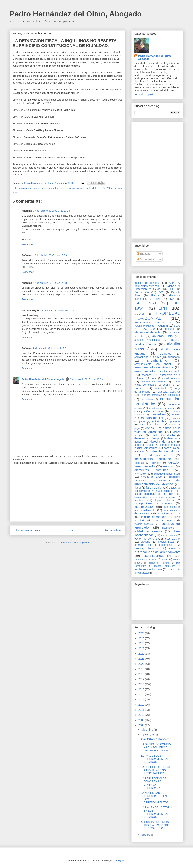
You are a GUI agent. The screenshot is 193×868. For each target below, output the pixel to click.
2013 (142, 699)
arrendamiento (29, 188)
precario (145, 542)
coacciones (174, 395)
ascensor (147, 375)
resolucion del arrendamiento (160, 552)
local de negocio (164, 520)
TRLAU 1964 (147, 329)
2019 (142, 669)
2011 (142, 710)
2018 (142, 674)
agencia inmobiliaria (147, 340)
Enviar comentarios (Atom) (75, 542)
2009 (142, 720)
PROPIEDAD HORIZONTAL (157, 316)
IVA (172, 299)
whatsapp (144, 573)
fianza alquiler (154, 488)
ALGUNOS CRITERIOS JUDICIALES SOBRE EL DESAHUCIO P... (155, 825)
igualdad (89, 188)
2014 (142, 694)
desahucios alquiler (166, 451)
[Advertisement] (67, 495)
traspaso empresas (165, 566)
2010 (142, 715)
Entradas (143, 254)
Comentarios (145, 259)
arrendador (174, 357)
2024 (142, 643)
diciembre (148, 730)
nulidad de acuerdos (148, 531)
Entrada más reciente (26, 530)
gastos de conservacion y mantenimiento (157, 489)
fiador (138, 488)
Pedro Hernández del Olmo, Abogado (76, 14)
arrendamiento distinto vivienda (157, 371)
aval (154, 378)
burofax (140, 388)
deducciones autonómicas (52, 188)
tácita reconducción (148, 569)
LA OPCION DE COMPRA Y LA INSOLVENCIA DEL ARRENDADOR (156, 747)
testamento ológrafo (159, 563)
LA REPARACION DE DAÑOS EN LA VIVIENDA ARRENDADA (154, 783)
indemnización (144, 507)
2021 (142, 659)
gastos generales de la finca (154, 494)
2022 (142, 654)
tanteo (165, 559)
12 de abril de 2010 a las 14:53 (50, 283)
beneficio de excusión (153, 382)
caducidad (160, 388)
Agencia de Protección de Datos (157, 288)
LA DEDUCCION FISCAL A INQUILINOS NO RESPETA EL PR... (156, 770)
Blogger (120, 860)
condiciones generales (162, 408)
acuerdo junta (163, 336)
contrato (176, 414)
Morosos (139, 314)
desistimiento (158, 455)
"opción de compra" (147, 283)
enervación (141, 474)
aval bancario (172, 378)
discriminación (75, 188)
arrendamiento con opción (153, 364)
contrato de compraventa (166, 421)
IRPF (98, 188)
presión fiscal (166, 542)
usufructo (175, 569)
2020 (142, 664)
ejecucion (169, 466)
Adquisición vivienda (147, 286)
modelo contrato (144, 524)
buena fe (168, 385)
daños (150, 428)
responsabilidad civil (157, 556)
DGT (161, 292)
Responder (28, 244)
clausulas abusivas (169, 392)
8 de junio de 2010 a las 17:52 (49, 348)
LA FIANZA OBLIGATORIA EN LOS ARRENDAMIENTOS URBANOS (156, 812)
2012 (142, 705)
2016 (142, 684)
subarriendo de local (145, 559)
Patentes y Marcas (144, 326)
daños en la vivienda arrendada (157, 430)
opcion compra (169, 535)
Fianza (155, 295)
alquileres (165, 354)
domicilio (156, 463)
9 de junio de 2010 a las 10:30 (86, 379)
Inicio (71, 530)
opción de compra (145, 539)
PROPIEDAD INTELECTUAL (153, 322)
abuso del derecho (148, 332)
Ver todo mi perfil (144, 94)
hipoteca (139, 500)
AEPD (172, 283)
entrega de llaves (151, 477)
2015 (142, 689)
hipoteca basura (165, 500)
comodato (147, 399)
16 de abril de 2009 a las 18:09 (50, 255)
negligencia (168, 528)
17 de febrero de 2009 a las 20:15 (51, 211)
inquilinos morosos (169, 513)
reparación (174, 548)
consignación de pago (148, 411)
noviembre (148, 735)
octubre (146, 835)
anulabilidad (141, 357)
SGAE (177, 326)
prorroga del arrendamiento (153, 545)
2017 (142, 679)
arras (158, 357)
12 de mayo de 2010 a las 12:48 (58, 310)
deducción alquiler (164, 435)
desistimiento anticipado (153, 459)
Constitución (142, 292)
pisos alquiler (172, 539)
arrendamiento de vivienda (154, 367)
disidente (139, 463)
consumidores (158, 414)
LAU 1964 (107, 188)
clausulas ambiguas (151, 395)
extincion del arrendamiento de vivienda (157, 482)
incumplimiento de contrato (153, 503)
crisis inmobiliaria (150, 425)
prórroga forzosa (146, 548)
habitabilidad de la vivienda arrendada (155, 497)
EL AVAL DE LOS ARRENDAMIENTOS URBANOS (155, 759)
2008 (142, 725)
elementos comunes (151, 470)
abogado (169, 329)
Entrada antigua (112, 530)
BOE (171, 289)
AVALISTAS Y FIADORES (156, 739)
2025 (142, 638)
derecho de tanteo (163, 442)
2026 (142, 633)
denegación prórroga (147, 438)
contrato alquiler (152, 418)
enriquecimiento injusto (167, 474)
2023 (142, 648)
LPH (163, 308)
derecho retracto (144, 445)
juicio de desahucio (152, 517)
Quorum (163, 326)
